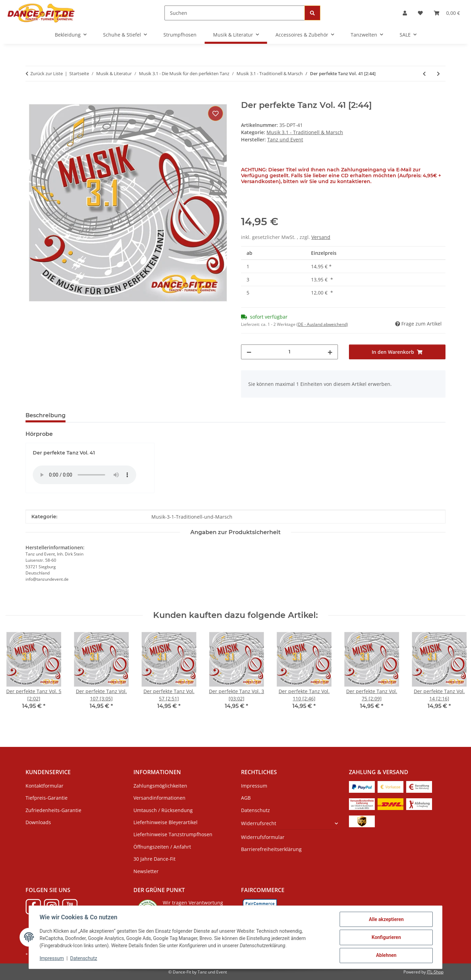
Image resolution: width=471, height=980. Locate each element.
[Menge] (289, 352)
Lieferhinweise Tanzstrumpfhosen (173, 834)
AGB (246, 798)
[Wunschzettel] (420, 13)
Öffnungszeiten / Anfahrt (162, 847)
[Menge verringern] (249, 352)
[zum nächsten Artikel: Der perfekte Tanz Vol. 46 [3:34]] (438, 74)
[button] (405, 13)
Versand (321, 237)
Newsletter (146, 871)
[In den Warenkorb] (31, 97)
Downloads (38, 822)
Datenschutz (84, 959)
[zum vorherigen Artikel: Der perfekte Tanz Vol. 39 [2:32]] (424, 74)
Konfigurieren (386, 938)
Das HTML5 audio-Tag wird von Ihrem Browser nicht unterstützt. (84, 475)
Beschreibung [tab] (46, 415)
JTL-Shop (435, 972)
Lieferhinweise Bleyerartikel (166, 822)
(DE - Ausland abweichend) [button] (322, 324)
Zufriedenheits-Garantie (53, 810)
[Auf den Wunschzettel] (216, 113)
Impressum (52, 959)
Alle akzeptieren (386, 920)
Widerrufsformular (263, 837)
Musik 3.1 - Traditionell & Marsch (305, 132)
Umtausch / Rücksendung (163, 810)
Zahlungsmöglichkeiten (160, 786)
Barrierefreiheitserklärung (271, 849)
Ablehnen (386, 956)
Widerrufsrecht (259, 823)
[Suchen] (235, 13)
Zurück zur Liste (47, 73)
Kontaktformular (44, 786)
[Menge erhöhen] (330, 352)
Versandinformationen (159, 798)
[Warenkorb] (447, 13)
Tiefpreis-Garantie (47, 798)
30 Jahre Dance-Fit (154, 859)
